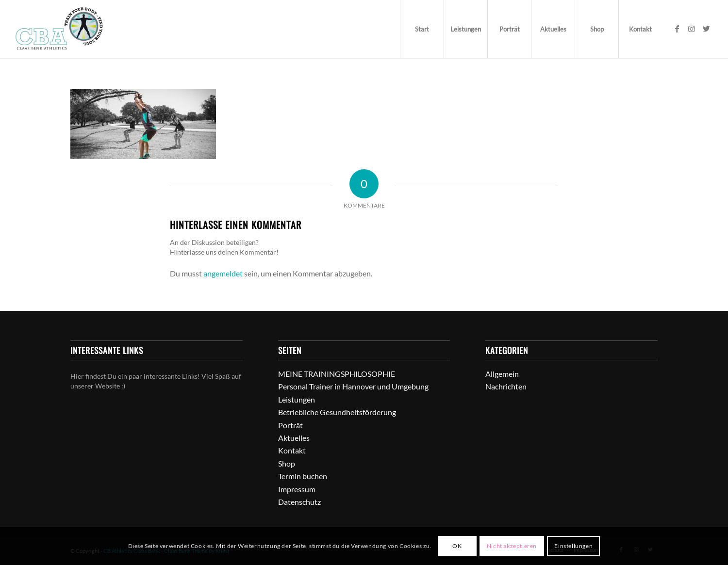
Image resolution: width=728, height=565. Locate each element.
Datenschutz (299, 502)
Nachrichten (506, 386)
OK (457, 546)
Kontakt (292, 450)
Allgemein (502, 374)
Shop (287, 463)
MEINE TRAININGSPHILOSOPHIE (337, 374)
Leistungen (297, 399)
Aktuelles (294, 438)
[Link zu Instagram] (692, 29)
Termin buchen (303, 476)
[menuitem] (422, 29)
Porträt (290, 425)
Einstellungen (573, 546)
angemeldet (223, 273)
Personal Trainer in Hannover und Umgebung (353, 386)
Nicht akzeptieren (512, 546)
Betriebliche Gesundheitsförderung (337, 412)
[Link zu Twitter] (706, 29)
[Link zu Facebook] (677, 29)
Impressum (297, 489)
